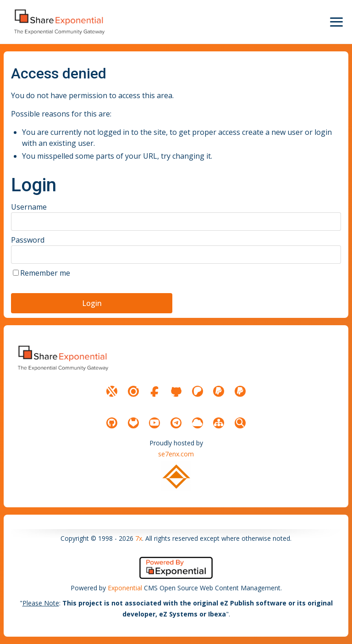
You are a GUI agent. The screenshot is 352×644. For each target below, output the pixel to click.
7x (139, 538)
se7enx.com (176, 454)
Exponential (125, 588)
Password (28, 240)
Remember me (45, 273)
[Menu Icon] (336, 22)
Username (29, 207)
